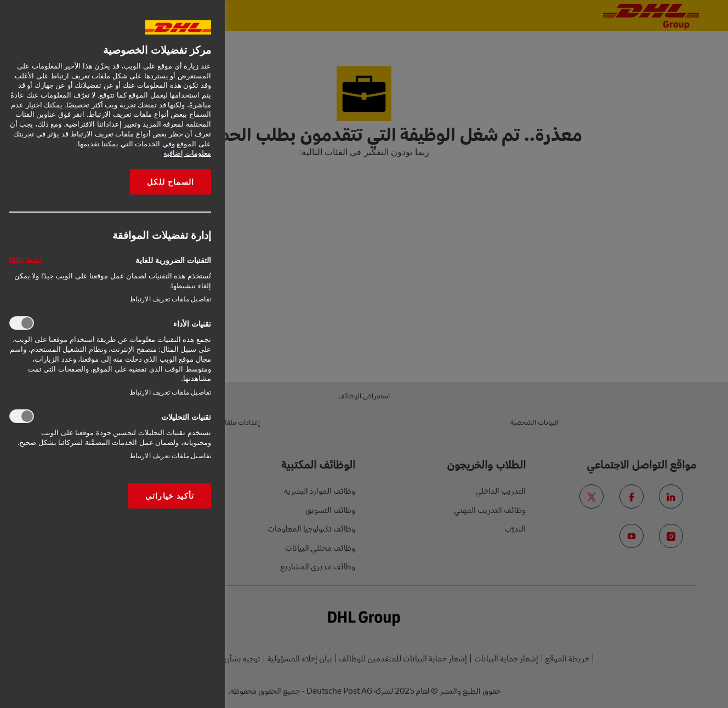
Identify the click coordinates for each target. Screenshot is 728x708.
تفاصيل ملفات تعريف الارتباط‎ (170, 299)
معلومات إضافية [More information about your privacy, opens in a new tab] (187, 153)
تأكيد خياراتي (170, 496)
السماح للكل (170, 182)
